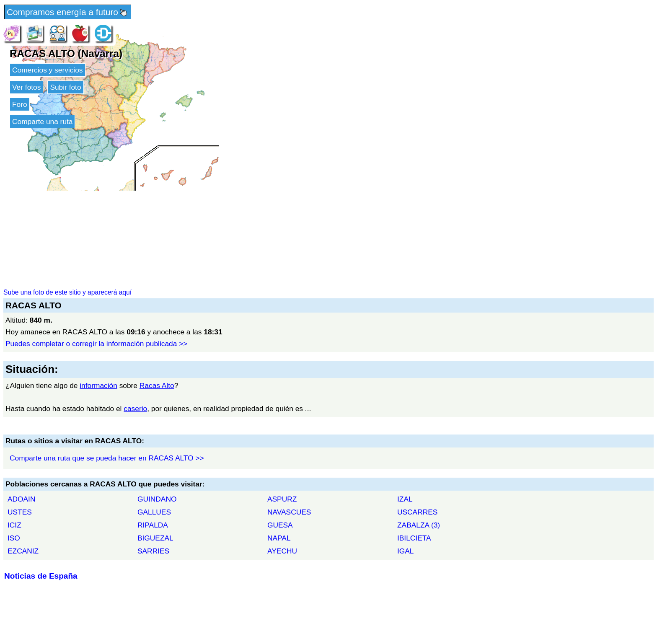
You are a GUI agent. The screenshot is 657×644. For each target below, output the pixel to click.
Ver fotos (26, 87)
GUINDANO (157, 499)
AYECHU (282, 551)
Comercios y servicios (48, 70)
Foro (20, 104)
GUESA (280, 525)
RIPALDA (153, 525)
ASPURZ (282, 499)
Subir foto (65, 87)
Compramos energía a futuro (68, 13)
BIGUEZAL (155, 538)
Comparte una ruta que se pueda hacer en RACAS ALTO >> (107, 458)
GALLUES (154, 512)
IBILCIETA (414, 538)
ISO (14, 538)
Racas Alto (157, 385)
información (98, 385)
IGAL (406, 551)
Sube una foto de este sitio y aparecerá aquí (67, 292)
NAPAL (279, 538)
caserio (135, 409)
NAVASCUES (289, 512)
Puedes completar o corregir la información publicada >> (96, 344)
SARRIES (153, 551)
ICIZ (14, 525)
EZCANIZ (23, 551)
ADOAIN (21, 499)
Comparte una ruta (42, 122)
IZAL (405, 499)
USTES (20, 512)
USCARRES (417, 512)
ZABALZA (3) (419, 525)
